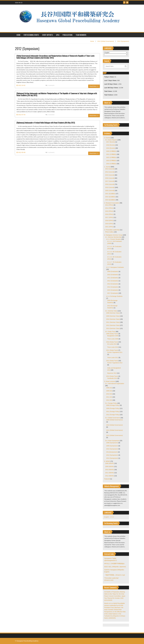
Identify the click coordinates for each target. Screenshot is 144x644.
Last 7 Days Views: (111, 80)
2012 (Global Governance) (106, 41)
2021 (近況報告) (110, 194)
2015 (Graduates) (113, 290)
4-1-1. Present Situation (114, 239)
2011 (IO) (109, 397)
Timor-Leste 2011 (113, 358)
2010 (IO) (109, 394)
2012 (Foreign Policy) (113, 415)
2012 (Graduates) (113, 281)
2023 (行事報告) (111, 161)
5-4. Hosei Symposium (112, 441)
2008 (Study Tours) (112, 334)
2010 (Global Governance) (115, 425)
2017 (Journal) (110, 181)
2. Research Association (112, 203)
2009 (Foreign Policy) (113, 408)
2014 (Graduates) (113, 287)
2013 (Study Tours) (112, 376)
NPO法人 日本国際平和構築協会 (114, 564)
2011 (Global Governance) (115, 430)
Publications (68, 35)
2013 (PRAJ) (109, 205)
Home (92, 41)
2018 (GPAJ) (109, 220)
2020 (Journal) (110, 191)
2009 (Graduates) (113, 271)
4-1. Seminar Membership (113, 237)
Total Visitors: (109, 95)
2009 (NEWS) (110, 466)
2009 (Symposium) (112, 446)
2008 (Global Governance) (115, 420)
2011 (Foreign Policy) (113, 412)
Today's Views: (109, 77)
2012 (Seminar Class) (113, 325)
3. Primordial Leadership (112, 230)
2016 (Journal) (110, 178)
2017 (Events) (111, 142)
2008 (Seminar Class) (113, 313)
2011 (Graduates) (113, 278)
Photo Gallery (110, 232)
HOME (18, 35)
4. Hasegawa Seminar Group (113, 235)
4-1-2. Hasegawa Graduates (115, 267)
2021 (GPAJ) (109, 227)
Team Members (81, 35)
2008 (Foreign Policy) (113, 405)
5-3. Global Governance (113, 418)
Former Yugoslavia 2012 (115, 363)
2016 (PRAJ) (109, 214)
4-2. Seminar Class (111, 311)
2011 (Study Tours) (112, 350)
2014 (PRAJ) (109, 208)
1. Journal (107, 167)
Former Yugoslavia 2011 (115, 352)
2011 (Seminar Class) (113, 322)
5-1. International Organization (115, 384)
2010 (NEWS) (110, 470)
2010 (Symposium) (112, 449)
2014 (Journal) (110, 172)
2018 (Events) (111, 145)
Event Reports (48, 35)
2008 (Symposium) (112, 443)
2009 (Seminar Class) (113, 316)
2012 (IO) (109, 400)
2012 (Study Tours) (112, 361)
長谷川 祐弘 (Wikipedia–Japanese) (115, 567)
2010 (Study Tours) (112, 342)
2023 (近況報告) (110, 200)
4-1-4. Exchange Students (114, 296)
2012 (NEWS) (110, 476)
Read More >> (94, 86)
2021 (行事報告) (111, 154)
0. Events (107, 138)
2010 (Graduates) (113, 275)
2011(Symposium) (112, 452)
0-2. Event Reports (111, 140)
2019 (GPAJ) (109, 224)
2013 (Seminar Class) (113, 328)
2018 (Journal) (110, 184)
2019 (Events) (111, 148)
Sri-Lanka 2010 (112, 344)
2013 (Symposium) (112, 458)
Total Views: (108, 91)
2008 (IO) (109, 388)
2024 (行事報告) (111, 164)
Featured (107, 479)
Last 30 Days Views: (111, 84)
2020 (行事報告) (111, 151)
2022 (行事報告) (111, 157)
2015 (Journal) (110, 175)
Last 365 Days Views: (112, 88)
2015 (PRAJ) (109, 211)
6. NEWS (107, 461)
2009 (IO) (109, 391)
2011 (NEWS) (110, 473)
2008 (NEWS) (110, 463)
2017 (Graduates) (113, 293)
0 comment (50, 85)
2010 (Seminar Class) (113, 319)
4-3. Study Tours (110, 332)
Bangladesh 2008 (113, 336)
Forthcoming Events (31, 35)
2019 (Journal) (110, 187)
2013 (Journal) (110, 169)
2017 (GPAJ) (109, 217)
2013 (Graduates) (113, 284)
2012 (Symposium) (123, 41)
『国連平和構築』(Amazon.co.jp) (115, 575)
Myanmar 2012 (112, 373)
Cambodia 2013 (112, 378)
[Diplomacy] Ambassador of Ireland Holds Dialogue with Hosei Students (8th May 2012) (46, 123)
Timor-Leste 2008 (113, 339)
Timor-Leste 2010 (113, 347)
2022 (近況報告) (110, 197)
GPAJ (58, 35)
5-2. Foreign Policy (111, 403)
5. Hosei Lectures (110, 381)
